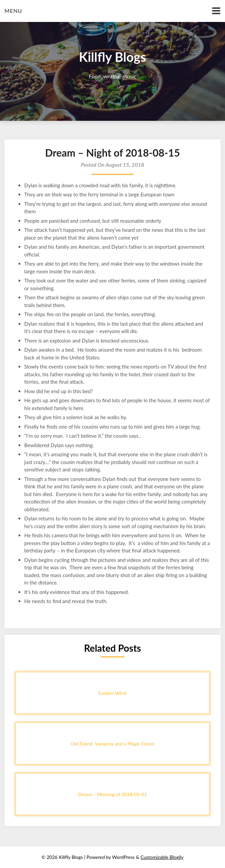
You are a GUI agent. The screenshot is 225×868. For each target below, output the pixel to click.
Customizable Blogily (162, 857)
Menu (13, 11)
